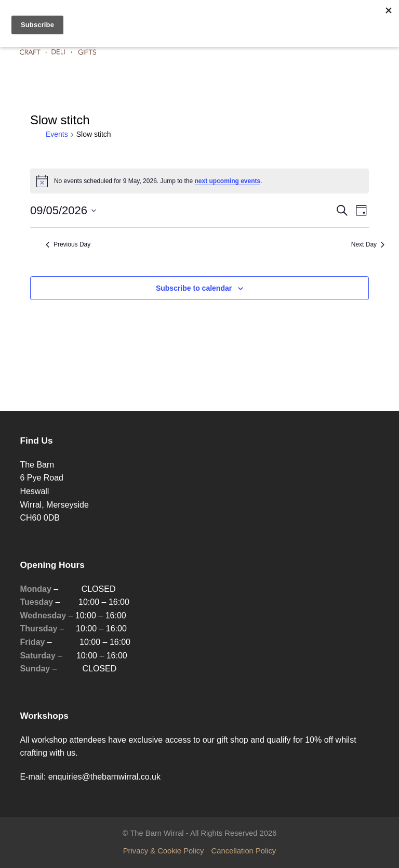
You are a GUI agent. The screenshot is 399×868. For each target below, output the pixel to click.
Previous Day (68, 244)
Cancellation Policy (244, 851)
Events (57, 134)
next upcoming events (228, 181)
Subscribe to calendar (194, 288)
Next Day (368, 244)
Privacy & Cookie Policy (164, 851)
